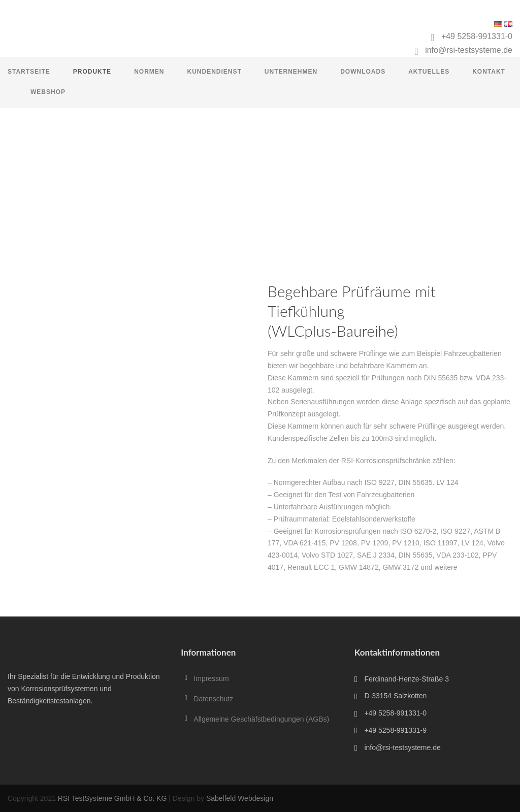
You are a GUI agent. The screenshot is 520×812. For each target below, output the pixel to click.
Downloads (363, 72)
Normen (149, 72)
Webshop (48, 92)
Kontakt (489, 72)
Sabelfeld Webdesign (240, 798)
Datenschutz (213, 699)
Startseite (29, 72)
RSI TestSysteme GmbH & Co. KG (112, 798)
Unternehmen (291, 72)
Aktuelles (429, 72)
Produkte (92, 72)
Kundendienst (214, 72)
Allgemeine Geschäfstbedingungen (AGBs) (261, 719)
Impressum (211, 678)
